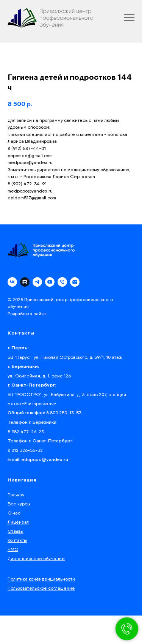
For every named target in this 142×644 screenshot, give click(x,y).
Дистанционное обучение (36, 558)
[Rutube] (25, 282)
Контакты (17, 540)
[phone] (62, 282)
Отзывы (16, 531)
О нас (14, 513)
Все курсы (19, 504)
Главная (16, 495)
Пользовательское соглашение (41, 588)
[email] (75, 282)
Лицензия (18, 522)
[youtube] (50, 282)
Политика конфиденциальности (41, 579)
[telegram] (37, 282)
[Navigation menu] (129, 18)
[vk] (12, 282)
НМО (13, 549)
